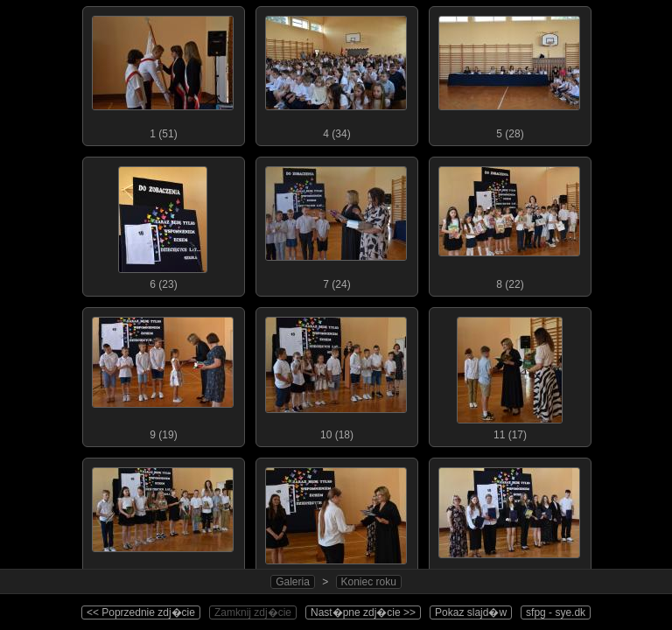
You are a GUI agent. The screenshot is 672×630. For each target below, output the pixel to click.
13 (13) (336, 525)
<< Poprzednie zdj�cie (141, 612)
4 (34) (336, 73)
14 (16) (509, 525)
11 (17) (509, 374)
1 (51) (163, 73)
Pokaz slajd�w (471, 612)
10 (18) (336, 374)
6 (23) (163, 224)
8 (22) (509, 224)
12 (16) (163, 525)
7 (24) (336, 224)
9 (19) (163, 374)
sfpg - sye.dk (556, 612)
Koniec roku (369, 582)
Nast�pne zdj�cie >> (363, 612)
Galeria (293, 582)
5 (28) (509, 73)
